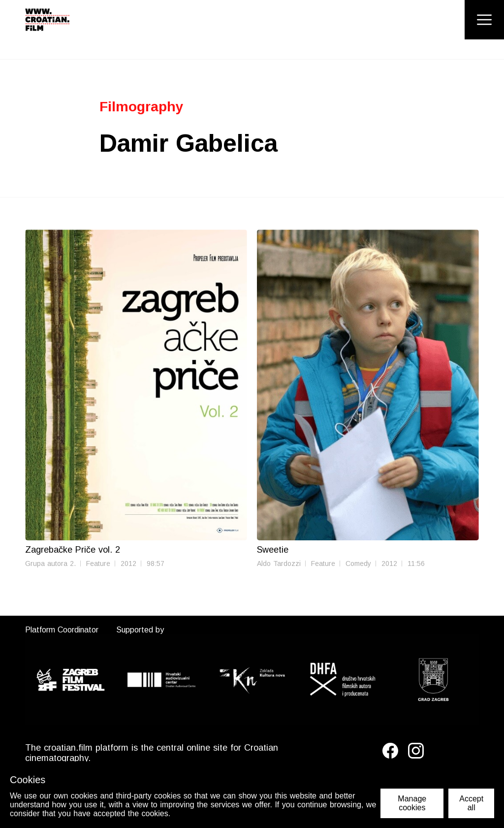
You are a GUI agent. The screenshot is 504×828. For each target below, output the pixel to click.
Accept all (471, 803)
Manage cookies (412, 803)
